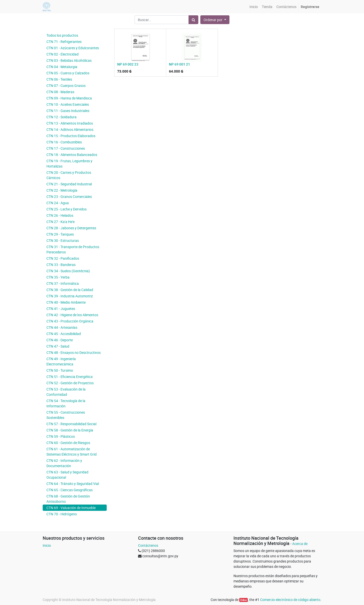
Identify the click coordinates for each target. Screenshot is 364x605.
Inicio (47, 545)
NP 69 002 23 (128, 64)
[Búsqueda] (193, 20)
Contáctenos (148, 545)
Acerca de (300, 544)
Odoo (244, 600)
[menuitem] (254, 7)
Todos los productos (62, 35)
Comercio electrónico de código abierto (290, 600)
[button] (215, 20)
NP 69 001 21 (179, 64)
